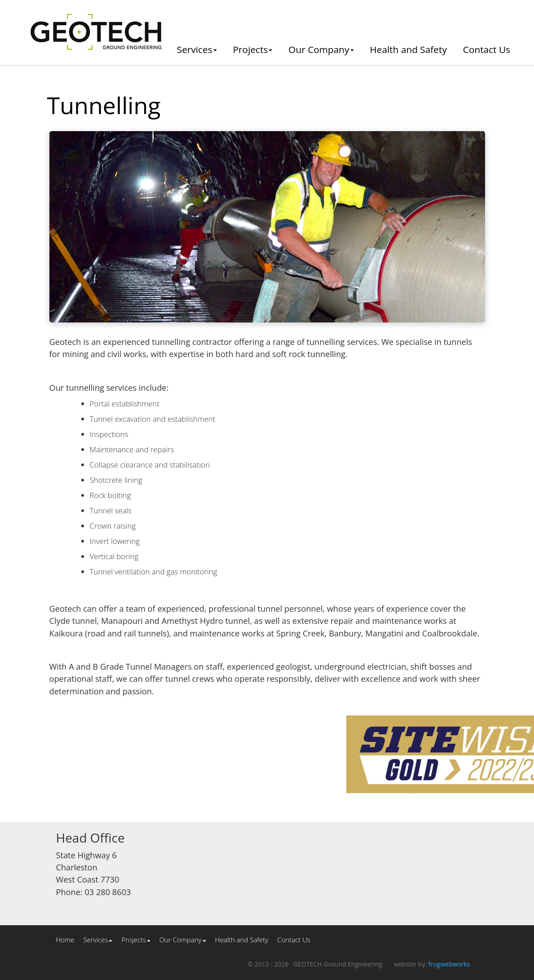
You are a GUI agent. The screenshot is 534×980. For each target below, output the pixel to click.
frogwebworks (449, 964)
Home (65, 940)
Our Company (321, 49)
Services (197, 49)
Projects (253, 49)
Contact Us (487, 49)
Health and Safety (408, 49)
